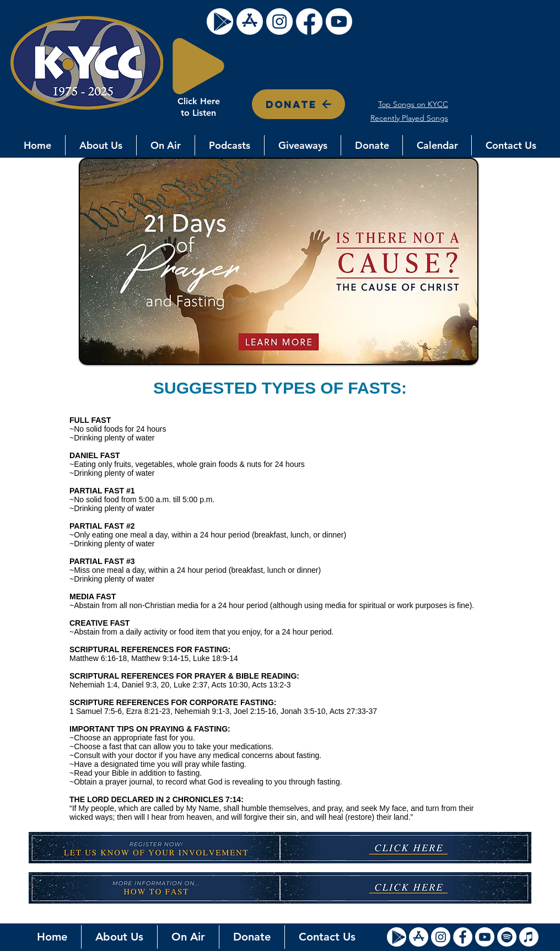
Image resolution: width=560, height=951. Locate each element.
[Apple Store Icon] (419, 937)
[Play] (198, 66)
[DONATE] (298, 104)
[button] (101, 145)
